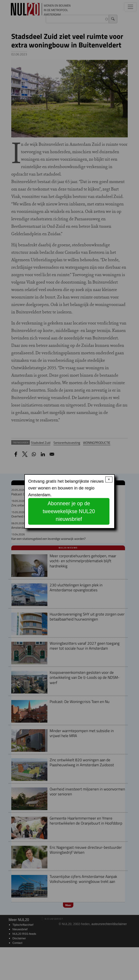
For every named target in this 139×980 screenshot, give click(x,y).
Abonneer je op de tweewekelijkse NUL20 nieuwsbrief (69, 511)
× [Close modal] (109, 479)
